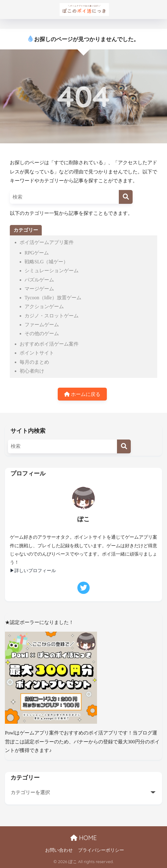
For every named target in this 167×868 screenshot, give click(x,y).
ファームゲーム (42, 325)
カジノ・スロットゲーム (52, 316)
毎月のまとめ (34, 362)
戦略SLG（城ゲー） (46, 262)
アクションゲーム (44, 306)
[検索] (126, 197)
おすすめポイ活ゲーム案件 (49, 344)
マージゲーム (39, 289)
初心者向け (32, 371)
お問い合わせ (59, 850)
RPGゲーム (37, 253)
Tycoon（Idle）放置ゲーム (53, 298)
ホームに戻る (82, 394)
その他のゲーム (42, 333)
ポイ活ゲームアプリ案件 (47, 242)
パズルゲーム (39, 280)
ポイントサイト (37, 353)
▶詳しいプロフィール (33, 571)
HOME (83, 838)
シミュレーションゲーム (52, 271)
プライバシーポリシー (101, 850)
